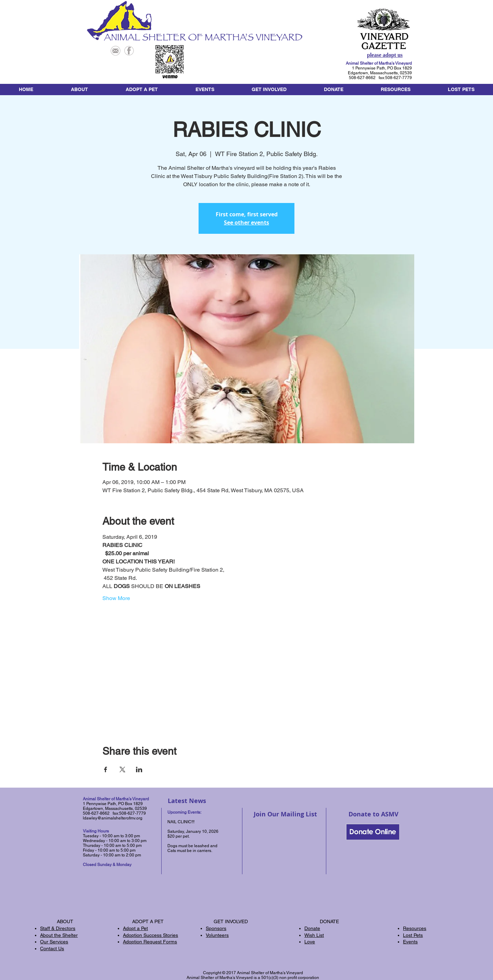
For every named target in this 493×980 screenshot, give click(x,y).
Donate (312, 928)
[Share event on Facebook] (106, 769)
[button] (79, 90)
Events (410, 942)
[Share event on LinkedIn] (139, 769)
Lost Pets (413, 935)
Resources (415, 928)
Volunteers (217, 935)
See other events (246, 222)
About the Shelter (59, 935)
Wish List (314, 935)
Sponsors (216, 928)
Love (310, 942)
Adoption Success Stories (150, 935)
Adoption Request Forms (150, 942)
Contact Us (52, 949)
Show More (116, 598)
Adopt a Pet (135, 928)
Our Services (54, 942)
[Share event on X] (122, 769)
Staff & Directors (58, 928)
